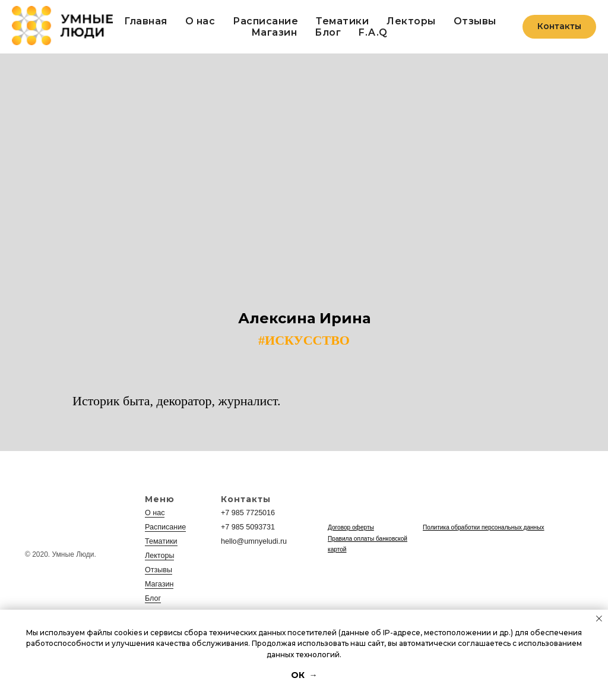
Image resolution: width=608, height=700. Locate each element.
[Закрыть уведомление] (599, 619)
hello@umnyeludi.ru (252, 541)
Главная (146, 21)
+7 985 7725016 (247, 513)
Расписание (265, 21)
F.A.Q (373, 32)
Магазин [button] (274, 32)
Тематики (342, 21)
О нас (200, 21)
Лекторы (411, 21)
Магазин (159, 584)
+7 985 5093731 (247, 527)
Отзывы (475, 21)
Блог (328, 32)
